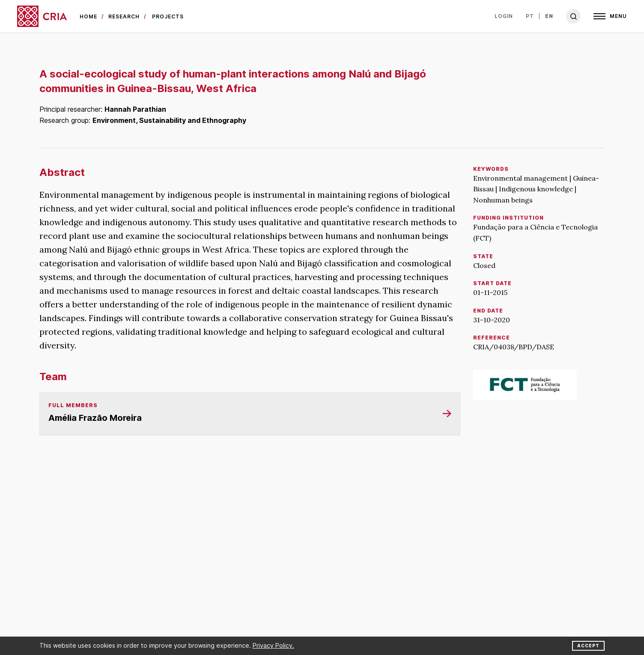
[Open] (610, 16)
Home (88, 16)
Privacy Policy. (273, 645)
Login (504, 16)
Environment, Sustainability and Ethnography (169, 120)
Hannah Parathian (135, 109)
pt (530, 16)
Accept (588, 646)
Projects (168, 16)
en (549, 16)
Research (124, 16)
